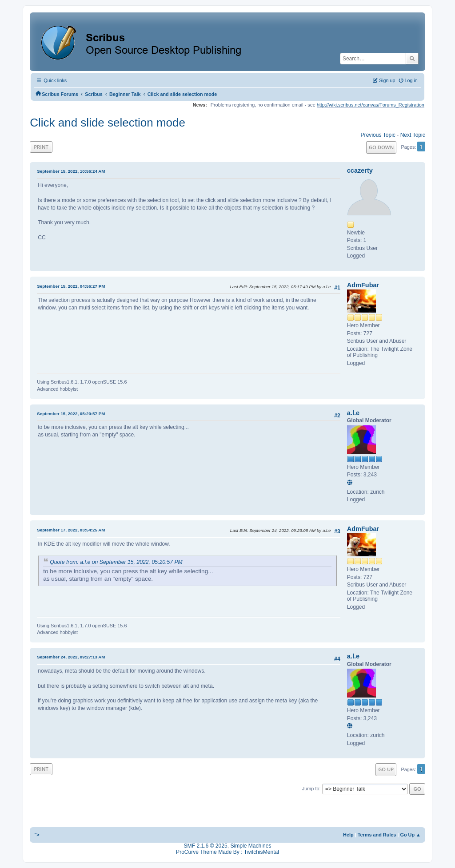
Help (348, 835)
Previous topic (378, 135)
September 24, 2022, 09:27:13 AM (71, 657)
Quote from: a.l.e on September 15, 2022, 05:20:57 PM (116, 562)
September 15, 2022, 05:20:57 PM (71, 414)
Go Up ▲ (410, 835)
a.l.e (353, 413)
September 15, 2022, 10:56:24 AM (71, 171)
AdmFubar (363, 285)
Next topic (413, 135)
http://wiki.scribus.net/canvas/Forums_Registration (371, 105)
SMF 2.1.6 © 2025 (206, 846)
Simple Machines (251, 846)
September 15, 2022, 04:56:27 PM (71, 286)
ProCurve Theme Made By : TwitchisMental (227, 852)
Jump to (311, 789)
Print (41, 147)
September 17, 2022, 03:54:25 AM (71, 530)
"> (37, 835)
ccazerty (360, 170)
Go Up (386, 769)
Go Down (381, 147)
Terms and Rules (377, 835)
